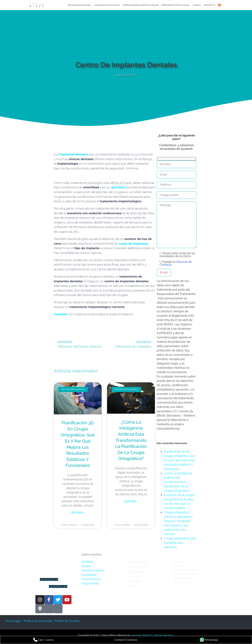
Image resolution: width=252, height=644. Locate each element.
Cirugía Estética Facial (107, 5)
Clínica (196, 5)
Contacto (209, 5)
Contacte (61, 314)
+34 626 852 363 (58, 586)
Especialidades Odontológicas (141, 5)
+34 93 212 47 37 (49, 579)
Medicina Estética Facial (176, 5)
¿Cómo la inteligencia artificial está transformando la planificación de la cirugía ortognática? (131, 440)
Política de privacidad (38, 621)
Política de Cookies (67, 621)
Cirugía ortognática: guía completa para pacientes (180, 543)
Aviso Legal (13, 621)
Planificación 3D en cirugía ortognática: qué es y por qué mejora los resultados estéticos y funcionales (180, 460)
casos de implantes (133, 244)
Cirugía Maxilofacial (79, 5)
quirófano (119, 187)
